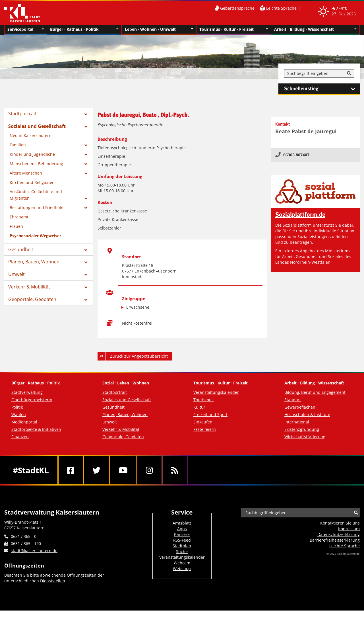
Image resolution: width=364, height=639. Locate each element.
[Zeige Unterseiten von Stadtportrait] (86, 114)
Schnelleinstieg (322, 89)
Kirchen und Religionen (32, 182)
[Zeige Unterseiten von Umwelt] (86, 275)
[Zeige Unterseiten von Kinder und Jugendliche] (86, 155)
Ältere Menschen (26, 173)
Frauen (16, 226)
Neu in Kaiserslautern (31, 135)
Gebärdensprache (237, 8)
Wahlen (19, 414)
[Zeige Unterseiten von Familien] (86, 145)
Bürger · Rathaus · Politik (84, 29)
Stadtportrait (22, 114)
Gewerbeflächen (300, 407)
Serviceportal (26, 29)
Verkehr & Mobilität (29, 287)
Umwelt (16, 274)
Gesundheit (21, 249)
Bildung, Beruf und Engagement (315, 392)
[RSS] (175, 470)
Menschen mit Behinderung (36, 164)
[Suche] (349, 73)
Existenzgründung (302, 429)
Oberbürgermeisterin (32, 400)
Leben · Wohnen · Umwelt (159, 29)
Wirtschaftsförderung (305, 437)
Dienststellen (53, 581)
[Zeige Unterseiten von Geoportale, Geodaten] (86, 300)
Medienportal (24, 422)
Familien (18, 145)
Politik (17, 407)
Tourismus (203, 400)
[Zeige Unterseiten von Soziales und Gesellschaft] (86, 127)
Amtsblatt (182, 523)
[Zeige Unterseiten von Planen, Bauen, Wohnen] (86, 262)
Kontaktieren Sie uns (340, 523)
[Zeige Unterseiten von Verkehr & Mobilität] (86, 287)
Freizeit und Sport (210, 414)
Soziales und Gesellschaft (37, 126)
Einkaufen (203, 422)
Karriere (182, 534)
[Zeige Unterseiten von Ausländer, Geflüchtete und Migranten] (86, 198)
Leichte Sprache (281, 8)
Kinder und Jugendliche (32, 154)
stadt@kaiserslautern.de (34, 551)
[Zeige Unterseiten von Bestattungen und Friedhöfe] (86, 208)
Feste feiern (205, 429)
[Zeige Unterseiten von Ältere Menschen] (86, 173)
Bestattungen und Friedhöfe (37, 207)
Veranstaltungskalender (216, 392)
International (297, 422)
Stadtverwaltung (27, 392)
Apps (182, 529)
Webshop (182, 569)
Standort (293, 400)
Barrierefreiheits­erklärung (335, 540)
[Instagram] (149, 470)
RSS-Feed (182, 540)
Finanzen (20, 437)
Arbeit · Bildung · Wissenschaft (316, 29)
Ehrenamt (19, 217)
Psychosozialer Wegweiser (35, 236)
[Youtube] (123, 470)
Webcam (182, 563)
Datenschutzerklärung (339, 534)
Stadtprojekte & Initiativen (36, 429)
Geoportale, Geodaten (32, 299)
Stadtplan (182, 546)
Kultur (199, 407)
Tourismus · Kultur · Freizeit (234, 29)
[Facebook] (71, 470)
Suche (182, 551)
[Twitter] (96, 470)
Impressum (349, 529)
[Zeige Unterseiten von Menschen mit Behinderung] (86, 164)
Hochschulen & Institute (307, 414)
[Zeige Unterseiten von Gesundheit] (86, 250)
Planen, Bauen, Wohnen (34, 262)
